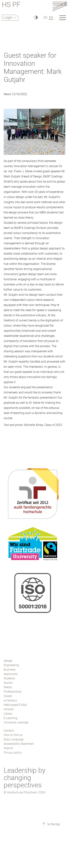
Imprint (8, 748)
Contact (9, 731)
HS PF (11, 5)
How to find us (13, 735)
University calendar (16, 722)
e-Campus (10, 700)
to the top (53, 824)
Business (10, 670)
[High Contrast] (36, 17)
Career (8, 696)
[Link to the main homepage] (60, 6)
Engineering (11, 665)
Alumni (8, 683)
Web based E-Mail (15, 705)
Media (8, 687)
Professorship (13, 692)
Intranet (9, 709)
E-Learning (11, 718)
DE (45, 17)
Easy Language (14, 739)
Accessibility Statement (19, 744)
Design (8, 661)
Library (8, 714)
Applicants (11, 674)
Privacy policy (13, 753)
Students (9, 678)
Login (8, 17)
